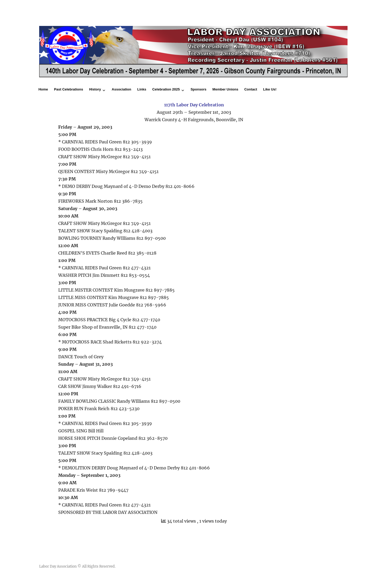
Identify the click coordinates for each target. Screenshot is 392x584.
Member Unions (226, 89)
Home (43, 89)
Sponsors (199, 89)
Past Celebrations (69, 89)
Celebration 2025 (166, 89)
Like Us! (270, 89)
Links (142, 89)
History (95, 89)
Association (121, 89)
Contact (251, 89)
